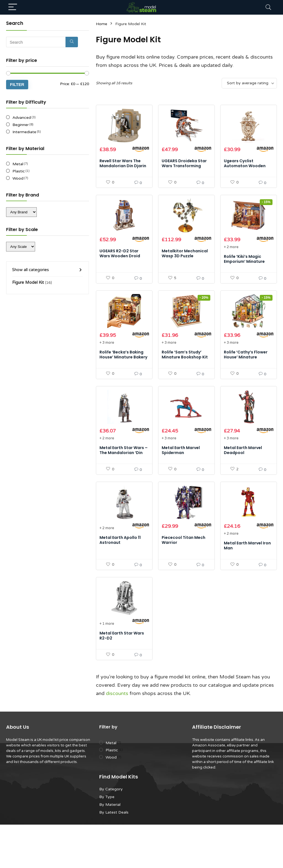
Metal (18, 164)
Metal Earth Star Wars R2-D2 (122, 679)
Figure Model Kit (28, 282)
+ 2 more (231, 261)
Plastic (19, 171)
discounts (117, 737)
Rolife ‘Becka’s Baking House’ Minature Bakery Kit (123, 379)
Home (102, 24)
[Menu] (13, 7)
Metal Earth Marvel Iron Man (247, 582)
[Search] (268, 7)
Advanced (22, 118)
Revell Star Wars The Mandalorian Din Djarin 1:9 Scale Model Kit (123, 173)
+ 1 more (107, 667)
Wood (18, 178)
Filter (17, 84)
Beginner (21, 125)
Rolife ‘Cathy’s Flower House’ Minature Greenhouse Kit (246, 379)
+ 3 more (107, 364)
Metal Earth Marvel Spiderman (181, 479)
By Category (111, 832)
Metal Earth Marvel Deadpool (243, 479)
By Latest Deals (114, 856)
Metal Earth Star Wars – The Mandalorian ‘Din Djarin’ (124, 481)
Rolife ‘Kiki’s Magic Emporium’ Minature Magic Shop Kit (244, 276)
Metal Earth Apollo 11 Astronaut (120, 576)
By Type (107, 840)
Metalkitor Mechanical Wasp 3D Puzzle (185, 268)
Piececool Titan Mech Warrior (184, 576)
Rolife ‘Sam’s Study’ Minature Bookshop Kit (185, 376)
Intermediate (24, 132)
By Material (110, 848)
